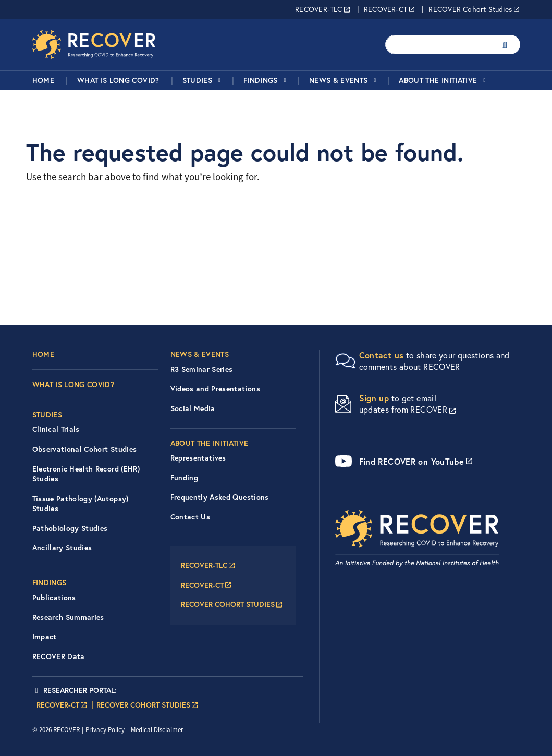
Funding (184, 478)
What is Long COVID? (118, 80)
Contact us (382, 355)
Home (43, 80)
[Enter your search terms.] (439, 45)
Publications (54, 598)
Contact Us (191, 517)
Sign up (374, 398)
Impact (45, 637)
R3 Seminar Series (202, 369)
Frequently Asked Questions (220, 497)
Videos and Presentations (215, 389)
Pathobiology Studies (70, 528)
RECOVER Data (59, 656)
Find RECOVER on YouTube (412, 461)
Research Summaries (68, 617)
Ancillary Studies (62, 548)
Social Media (193, 408)
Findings (261, 80)
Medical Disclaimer (157, 730)
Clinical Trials (56, 429)
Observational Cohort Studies (85, 449)
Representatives (198, 458)
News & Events (339, 80)
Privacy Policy (105, 730)
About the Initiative (438, 80)
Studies (197, 80)
